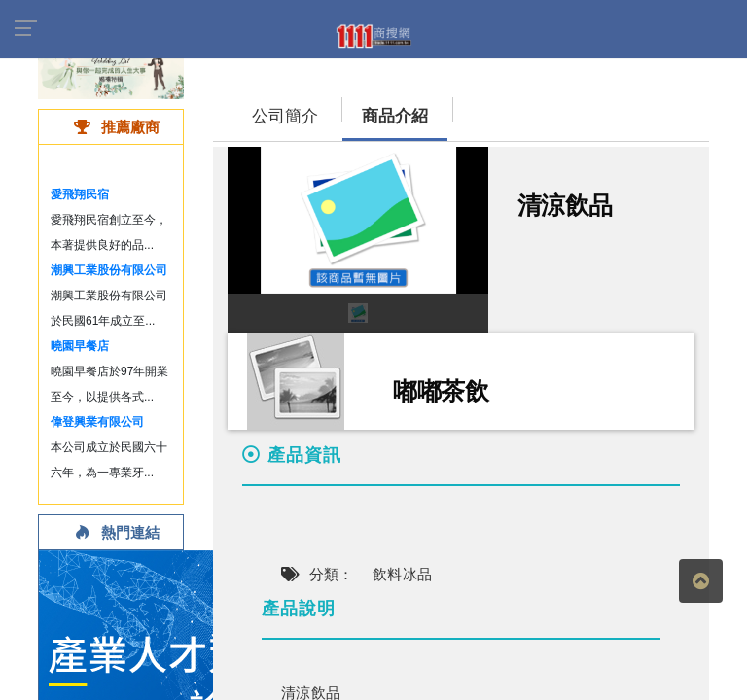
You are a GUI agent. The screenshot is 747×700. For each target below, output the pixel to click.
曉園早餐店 (80, 346)
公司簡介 (285, 116)
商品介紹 (395, 116)
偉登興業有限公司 (97, 422)
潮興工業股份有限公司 (109, 270)
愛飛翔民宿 (80, 194)
